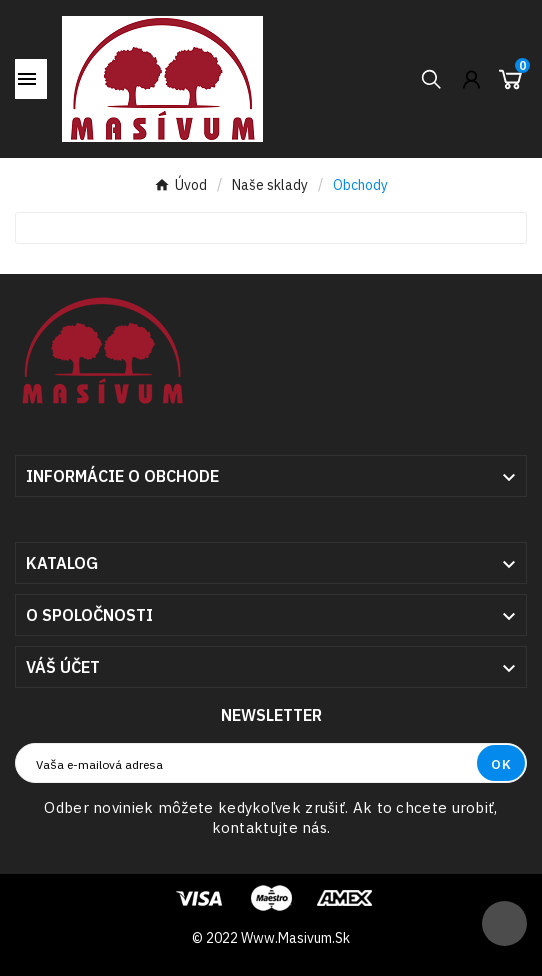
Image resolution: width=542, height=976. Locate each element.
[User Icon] (471, 79)
